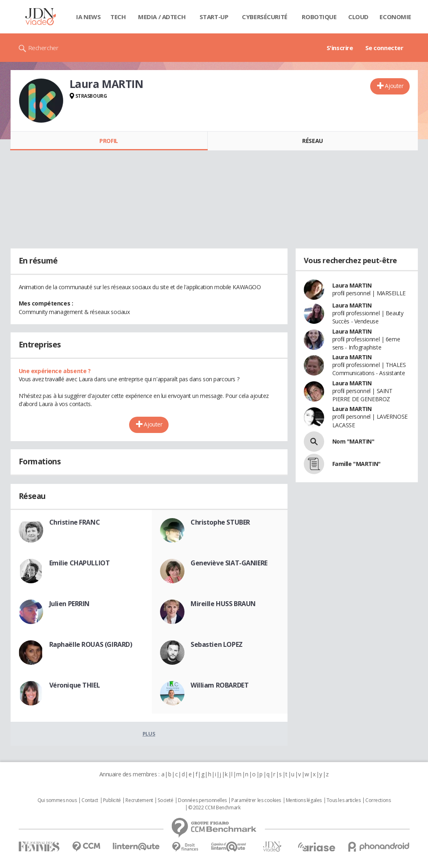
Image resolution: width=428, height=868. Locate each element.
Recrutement (139, 800)
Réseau (312, 141)
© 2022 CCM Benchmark (214, 808)
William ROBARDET (219, 685)
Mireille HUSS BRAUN (223, 604)
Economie (395, 17)
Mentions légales (304, 800)
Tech (118, 17)
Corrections (378, 800)
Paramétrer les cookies (256, 800)
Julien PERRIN (70, 604)
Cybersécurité (265, 17)
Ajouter (394, 86)
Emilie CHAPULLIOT (80, 563)
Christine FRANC (75, 522)
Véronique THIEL (75, 685)
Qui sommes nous (57, 800)
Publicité (112, 800)
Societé (165, 800)
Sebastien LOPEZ (217, 644)
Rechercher (43, 48)
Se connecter (384, 48)
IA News (88, 17)
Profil (109, 141)
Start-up (214, 17)
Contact (90, 800)
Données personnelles (202, 800)
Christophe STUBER (220, 522)
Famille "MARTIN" (357, 464)
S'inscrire (340, 48)
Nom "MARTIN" (353, 441)
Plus (149, 734)
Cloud (358, 17)
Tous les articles (344, 800)
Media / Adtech (162, 17)
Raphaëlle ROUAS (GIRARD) (91, 644)
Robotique (319, 17)
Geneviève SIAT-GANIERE (229, 563)
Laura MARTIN (352, 285)
